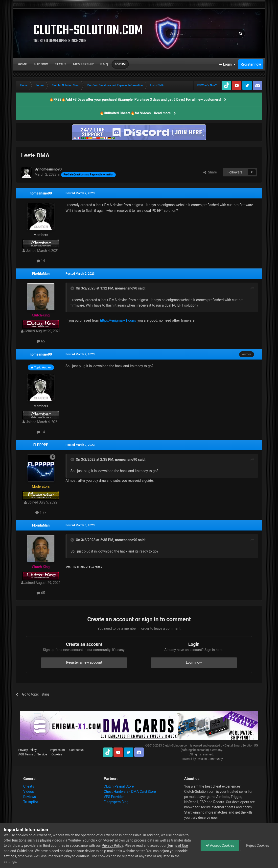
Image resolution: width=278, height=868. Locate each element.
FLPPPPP (41, 445)
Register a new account (84, 662)
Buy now (41, 64)
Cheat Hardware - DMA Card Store (130, 792)
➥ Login (227, 64)
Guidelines (25, 851)
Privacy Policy (27, 750)
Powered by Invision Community (202, 759)
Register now (251, 64)
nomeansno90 (41, 193)
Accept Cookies (220, 845)
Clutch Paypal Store (119, 786)
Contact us (76, 750)
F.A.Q (104, 64)
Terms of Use (178, 845)
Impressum (57, 750)
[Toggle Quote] (73, 288)
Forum (120, 64)
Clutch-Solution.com (176, 746)
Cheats (29, 786)
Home (22, 64)
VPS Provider (114, 797)
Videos (29, 792)
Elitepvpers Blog (116, 802)
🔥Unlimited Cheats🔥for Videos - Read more (135, 113)
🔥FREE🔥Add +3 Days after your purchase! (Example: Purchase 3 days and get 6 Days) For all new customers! (135, 99)
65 (41, 341)
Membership (83, 64)
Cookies (57, 754)
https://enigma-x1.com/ (118, 320)
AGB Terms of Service (33, 754)
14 (41, 261)
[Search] (189, 33)
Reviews (30, 797)
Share (210, 172)
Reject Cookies (257, 845)
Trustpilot (31, 802)
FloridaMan (41, 274)
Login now (194, 662)
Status (61, 64)
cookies (66, 851)
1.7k (41, 512)
